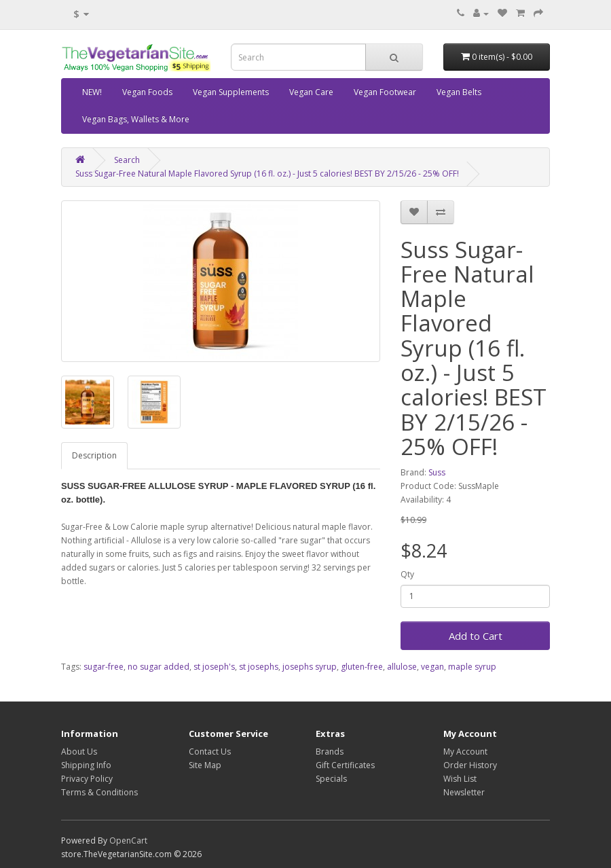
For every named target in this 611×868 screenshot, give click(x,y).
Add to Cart (476, 636)
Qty (407, 574)
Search (127, 160)
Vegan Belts (459, 92)
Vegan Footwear (385, 92)
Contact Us (210, 752)
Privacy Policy (87, 779)
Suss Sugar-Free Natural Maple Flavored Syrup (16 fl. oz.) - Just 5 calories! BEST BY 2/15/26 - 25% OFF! (267, 174)
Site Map (205, 765)
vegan (432, 667)
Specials (331, 779)
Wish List (460, 779)
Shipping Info (86, 765)
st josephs (259, 667)
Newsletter (464, 792)
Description (94, 455)
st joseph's (214, 667)
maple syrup (472, 667)
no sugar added (159, 667)
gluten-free (362, 667)
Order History (470, 765)
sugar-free (104, 667)
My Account (465, 752)
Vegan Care (311, 92)
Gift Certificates (345, 765)
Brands (330, 752)
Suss (437, 472)
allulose (402, 667)
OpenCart (128, 840)
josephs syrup (310, 667)
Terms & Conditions (99, 792)
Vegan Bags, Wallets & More (136, 119)
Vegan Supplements (231, 92)
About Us (79, 752)
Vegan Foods (147, 92)
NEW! (92, 92)
